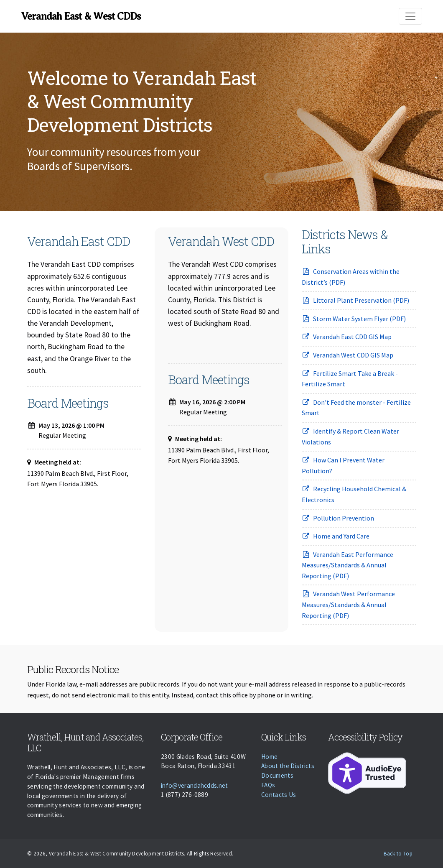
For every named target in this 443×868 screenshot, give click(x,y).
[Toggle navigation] (410, 16)
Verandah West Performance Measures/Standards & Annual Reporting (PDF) (348, 604)
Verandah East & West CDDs (81, 16)
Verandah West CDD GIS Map (348, 355)
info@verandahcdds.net (195, 785)
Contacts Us (279, 795)
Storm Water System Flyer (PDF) (354, 319)
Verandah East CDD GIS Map (347, 337)
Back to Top (398, 854)
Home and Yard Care (336, 536)
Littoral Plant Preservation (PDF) (355, 300)
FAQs (268, 785)
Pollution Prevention (338, 518)
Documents (277, 775)
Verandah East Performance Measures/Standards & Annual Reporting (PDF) (348, 565)
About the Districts (288, 766)
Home (269, 757)
